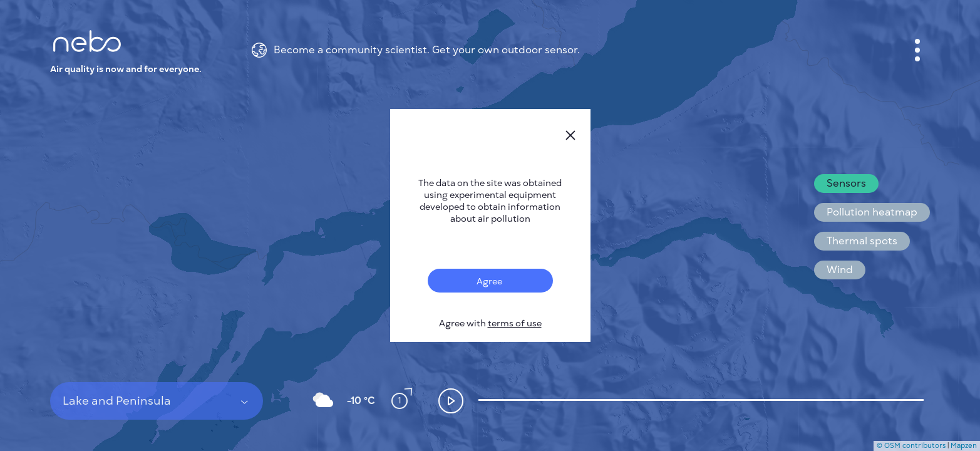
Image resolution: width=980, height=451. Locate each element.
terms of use (515, 324)
